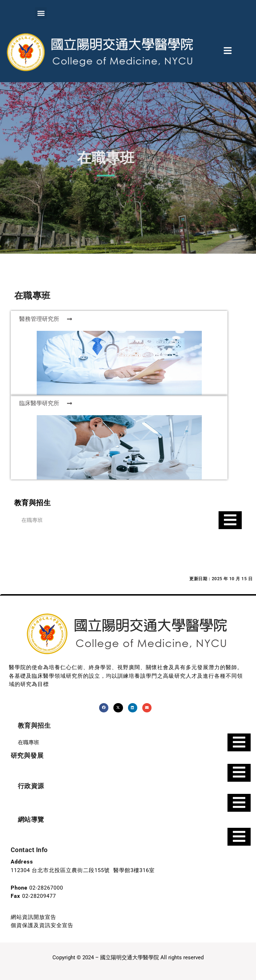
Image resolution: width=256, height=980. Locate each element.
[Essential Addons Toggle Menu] (230, 520)
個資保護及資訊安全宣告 (42, 925)
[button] (41, 13)
